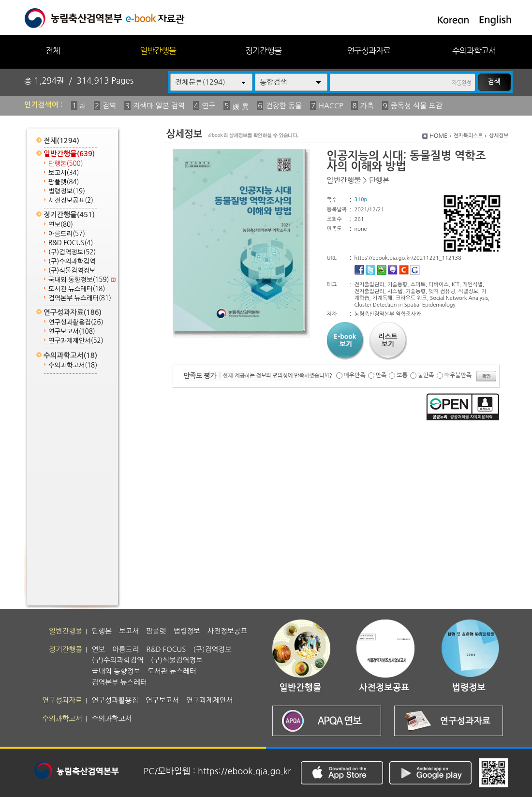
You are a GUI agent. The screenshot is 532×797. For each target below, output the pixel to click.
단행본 (66, 164)
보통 (402, 375)
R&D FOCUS (71, 243)
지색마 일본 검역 (159, 106)
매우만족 (355, 375)
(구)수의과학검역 (72, 261)
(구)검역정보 (72, 252)
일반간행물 (158, 51)
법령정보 (67, 191)
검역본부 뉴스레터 (80, 298)
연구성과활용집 (76, 322)
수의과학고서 (474, 51)
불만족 (426, 375)
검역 (109, 106)
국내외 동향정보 (82, 280)
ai (83, 106)
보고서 (64, 173)
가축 (367, 106)
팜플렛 (64, 182)
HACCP (331, 106)
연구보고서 (72, 332)
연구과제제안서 (76, 341)
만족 (381, 375)
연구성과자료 (369, 51)
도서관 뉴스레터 (77, 289)
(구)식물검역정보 (72, 271)
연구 (208, 106)
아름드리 (67, 234)
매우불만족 (458, 375)
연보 (61, 225)
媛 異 (240, 107)
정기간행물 (263, 51)
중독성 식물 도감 (417, 106)
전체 (53, 51)
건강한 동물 (284, 106)
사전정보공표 (71, 200)
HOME (438, 136)
